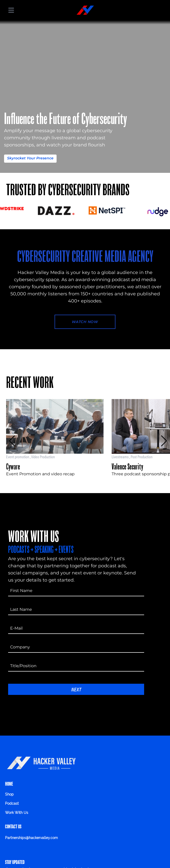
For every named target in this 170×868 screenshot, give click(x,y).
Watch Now (85, 322)
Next (76, 689)
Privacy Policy (18, 848)
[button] (12, 441)
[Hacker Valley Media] (85, 10)
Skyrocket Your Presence (30, 158)
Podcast (12, 803)
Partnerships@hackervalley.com (31, 838)
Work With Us (17, 813)
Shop (9, 794)
